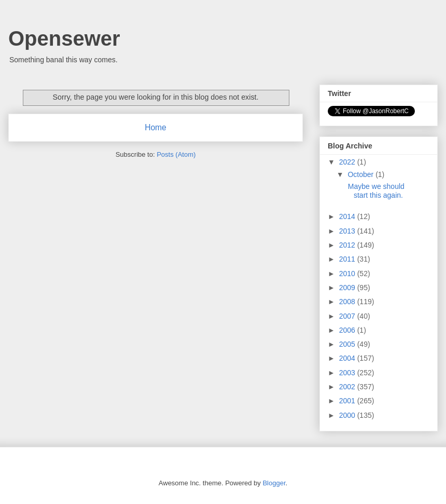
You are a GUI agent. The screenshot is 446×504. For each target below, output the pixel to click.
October (361, 174)
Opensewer (64, 38)
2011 (348, 259)
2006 (348, 330)
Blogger (274, 483)
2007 (348, 316)
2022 (348, 162)
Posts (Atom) (176, 154)
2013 (348, 231)
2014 (348, 216)
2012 (348, 245)
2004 (348, 358)
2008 (348, 302)
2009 (348, 288)
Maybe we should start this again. (375, 191)
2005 (348, 344)
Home (156, 127)
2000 (348, 415)
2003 (348, 373)
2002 (348, 387)
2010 (348, 274)
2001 (348, 401)
